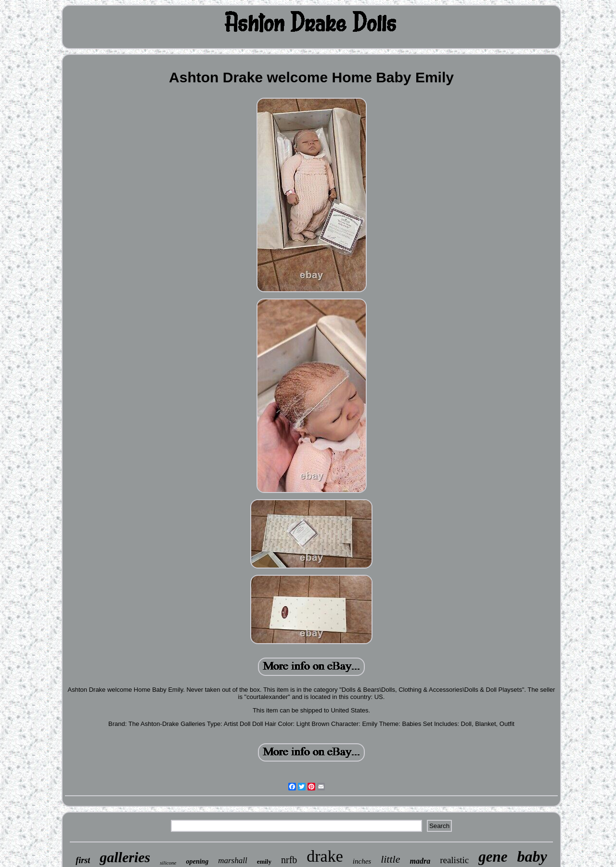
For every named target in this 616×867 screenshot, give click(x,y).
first (83, 860)
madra (420, 861)
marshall (232, 861)
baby (532, 856)
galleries (125, 857)
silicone (168, 863)
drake (325, 856)
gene (493, 857)
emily (264, 861)
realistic (454, 860)
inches (362, 861)
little (390, 859)
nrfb (289, 860)
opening (197, 861)
